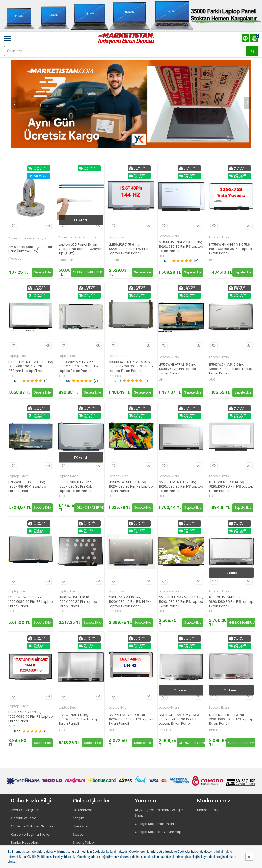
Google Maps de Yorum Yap (158, 832)
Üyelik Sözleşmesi (26, 810)
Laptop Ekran (119, 237)
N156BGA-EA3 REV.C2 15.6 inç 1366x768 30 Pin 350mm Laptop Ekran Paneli (131, 367)
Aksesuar (16, 259)
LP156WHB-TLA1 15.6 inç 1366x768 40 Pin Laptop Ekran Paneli (27, 487)
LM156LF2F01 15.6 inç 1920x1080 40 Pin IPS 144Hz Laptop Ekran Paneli (130, 249)
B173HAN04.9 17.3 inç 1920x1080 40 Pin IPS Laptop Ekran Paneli (31, 717)
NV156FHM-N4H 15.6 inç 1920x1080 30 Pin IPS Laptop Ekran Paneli (181, 487)
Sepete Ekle (42, 272)
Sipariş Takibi (84, 843)
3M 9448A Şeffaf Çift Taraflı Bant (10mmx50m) (31, 249)
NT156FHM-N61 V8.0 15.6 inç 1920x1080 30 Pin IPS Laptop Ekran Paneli (181, 247)
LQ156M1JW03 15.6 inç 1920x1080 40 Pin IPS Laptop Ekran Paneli (31, 602)
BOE (162, 256)
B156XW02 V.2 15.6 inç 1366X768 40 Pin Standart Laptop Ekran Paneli (79, 367)
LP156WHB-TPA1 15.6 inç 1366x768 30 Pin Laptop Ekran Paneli (178, 369)
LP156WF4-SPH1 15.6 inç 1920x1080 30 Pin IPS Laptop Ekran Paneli (131, 487)
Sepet (78, 834)
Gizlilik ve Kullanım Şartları (32, 826)
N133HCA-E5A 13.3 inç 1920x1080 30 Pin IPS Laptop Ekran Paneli (231, 719)
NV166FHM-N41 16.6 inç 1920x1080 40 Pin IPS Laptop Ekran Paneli (131, 719)
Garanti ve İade (24, 818)
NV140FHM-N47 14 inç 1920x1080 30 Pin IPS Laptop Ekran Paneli (231, 602)
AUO (62, 376)
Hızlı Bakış (47, 226)
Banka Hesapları (24, 843)
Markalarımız (208, 810)
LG (161, 380)
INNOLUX (115, 376)
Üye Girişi (80, 826)
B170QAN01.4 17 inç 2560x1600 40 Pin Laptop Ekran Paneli (79, 719)
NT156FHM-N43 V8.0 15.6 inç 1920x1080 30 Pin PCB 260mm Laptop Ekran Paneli (31, 367)
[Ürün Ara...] (252, 51)
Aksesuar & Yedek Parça (27, 238)
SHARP (13, 611)
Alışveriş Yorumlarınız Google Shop (159, 813)
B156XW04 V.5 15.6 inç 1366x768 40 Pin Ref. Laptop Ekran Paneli (231, 369)
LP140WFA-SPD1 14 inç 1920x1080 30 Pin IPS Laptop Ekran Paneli (231, 487)
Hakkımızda (83, 810)
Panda (114, 260)
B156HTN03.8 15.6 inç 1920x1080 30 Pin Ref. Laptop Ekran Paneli (75, 487)
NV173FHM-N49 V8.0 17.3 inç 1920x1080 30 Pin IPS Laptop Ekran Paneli (181, 602)
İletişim (79, 818)
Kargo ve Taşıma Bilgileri (31, 834)
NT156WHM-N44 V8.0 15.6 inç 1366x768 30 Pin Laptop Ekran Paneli (231, 249)
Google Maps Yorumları (154, 824)
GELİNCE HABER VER (88, 272)
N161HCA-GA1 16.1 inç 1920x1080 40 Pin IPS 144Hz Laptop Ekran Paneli (130, 602)
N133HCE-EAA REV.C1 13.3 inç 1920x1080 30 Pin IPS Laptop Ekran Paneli (179, 719)
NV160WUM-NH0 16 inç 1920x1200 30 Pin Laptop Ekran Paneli (78, 602)
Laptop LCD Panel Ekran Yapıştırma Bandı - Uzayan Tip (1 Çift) (80, 249)
